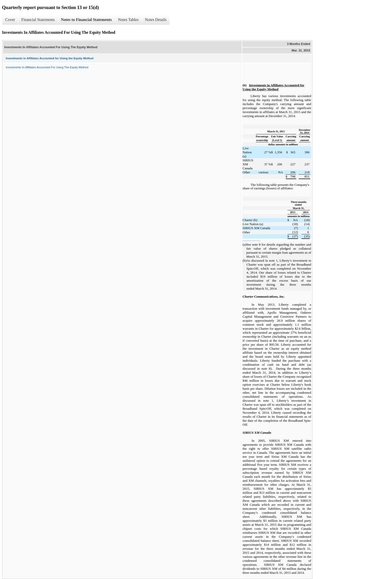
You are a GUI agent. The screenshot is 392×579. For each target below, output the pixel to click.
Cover (10, 20)
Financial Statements (38, 20)
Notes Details (156, 20)
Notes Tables (128, 20)
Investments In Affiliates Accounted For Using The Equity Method (47, 67)
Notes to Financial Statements (86, 20)
